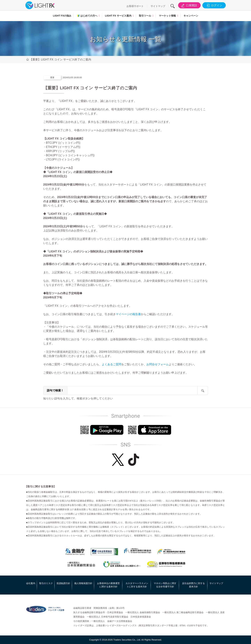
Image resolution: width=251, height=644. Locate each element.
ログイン (214, 5)
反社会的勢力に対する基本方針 (193, 585)
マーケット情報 (167, 16)
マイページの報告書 (128, 314)
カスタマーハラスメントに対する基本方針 (137, 585)
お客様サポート (135, 6)
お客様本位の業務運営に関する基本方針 (108, 585)
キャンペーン (191, 16)
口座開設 (189, 5)
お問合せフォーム (158, 364)
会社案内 (31, 583)
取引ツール (145, 16)
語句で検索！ (55, 390)
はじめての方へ (87, 16)
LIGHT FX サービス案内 (118, 16)
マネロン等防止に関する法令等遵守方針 (165, 585)
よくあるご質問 (112, 364)
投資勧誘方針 (63, 583)
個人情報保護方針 (83, 583)
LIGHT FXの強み (62, 16)
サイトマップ (158, 6)
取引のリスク (46, 583)
